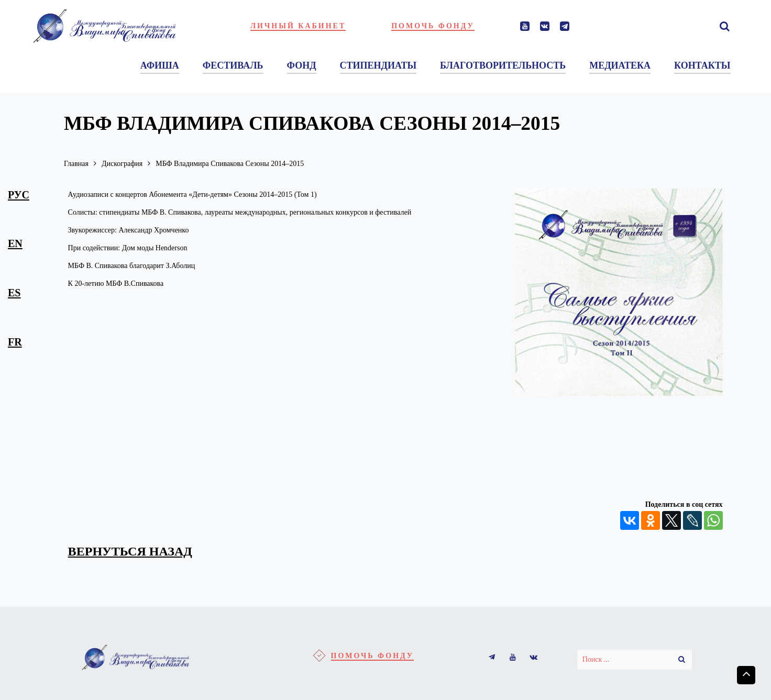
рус (19, 195)
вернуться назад (130, 551)
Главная (76, 164)
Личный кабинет (298, 26)
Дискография (122, 164)
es (14, 293)
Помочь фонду (433, 26)
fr (15, 342)
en (15, 243)
